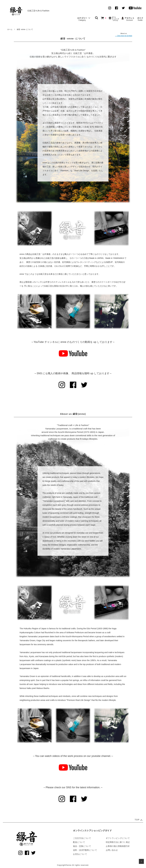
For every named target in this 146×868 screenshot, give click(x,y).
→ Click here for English (124, 36)
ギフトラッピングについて (118, 838)
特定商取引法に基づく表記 (118, 842)
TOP (139, 820)
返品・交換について (82, 846)
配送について (79, 842)
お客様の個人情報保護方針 (118, 846)
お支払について (80, 854)
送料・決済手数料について (85, 850)
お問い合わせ (112, 850)
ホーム (10, 29)
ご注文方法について (82, 838)
